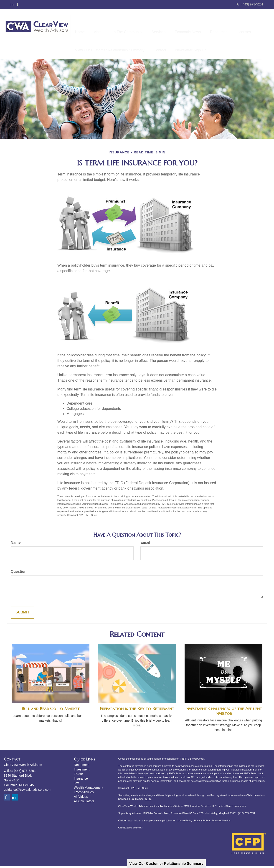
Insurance (81, 780)
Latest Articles (84, 794)
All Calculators (84, 803)
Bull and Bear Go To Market (51, 710)
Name (16, 544)
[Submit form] (22, 614)
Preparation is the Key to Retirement (137, 710)
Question (19, 573)
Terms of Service (221, 822)
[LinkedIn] (12, 4)
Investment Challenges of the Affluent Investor (224, 713)
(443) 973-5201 (250, 4)
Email (145, 544)
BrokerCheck (197, 760)
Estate (79, 776)
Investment (82, 771)
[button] (102, 25)
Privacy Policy (202, 822)
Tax (76, 785)
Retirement (82, 767)
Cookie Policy (185, 822)
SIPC (148, 801)
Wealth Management (89, 789)
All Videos (81, 798)
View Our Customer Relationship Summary (166, 864)
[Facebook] (18, 4)
